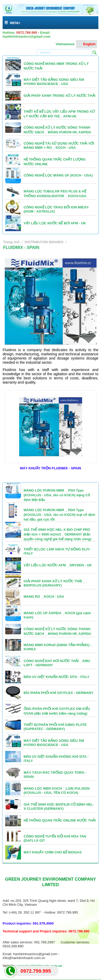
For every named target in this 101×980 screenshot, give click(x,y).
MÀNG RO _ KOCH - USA (44, 597)
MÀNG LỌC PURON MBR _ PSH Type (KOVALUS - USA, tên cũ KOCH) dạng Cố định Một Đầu (57, 495)
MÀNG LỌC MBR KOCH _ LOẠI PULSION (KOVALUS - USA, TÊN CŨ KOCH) (57, 791)
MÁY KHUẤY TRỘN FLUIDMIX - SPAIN (50, 468)
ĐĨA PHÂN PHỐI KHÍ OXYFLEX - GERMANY (59, 693)
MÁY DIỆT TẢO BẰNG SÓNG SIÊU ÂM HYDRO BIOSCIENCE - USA (54, 82)
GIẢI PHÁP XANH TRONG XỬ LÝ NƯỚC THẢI (59, 96)
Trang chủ (11, 242)
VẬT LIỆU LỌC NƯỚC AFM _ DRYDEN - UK (58, 565)
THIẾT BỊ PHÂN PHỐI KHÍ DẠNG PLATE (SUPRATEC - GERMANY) (55, 727)
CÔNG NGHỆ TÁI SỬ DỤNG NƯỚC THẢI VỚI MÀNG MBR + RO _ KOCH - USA (59, 146)
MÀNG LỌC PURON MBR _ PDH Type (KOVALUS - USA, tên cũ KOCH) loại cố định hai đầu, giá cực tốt (59, 515)
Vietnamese (62, 44)
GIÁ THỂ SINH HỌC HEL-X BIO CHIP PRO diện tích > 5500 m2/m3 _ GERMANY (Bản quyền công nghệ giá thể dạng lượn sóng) (57, 534)
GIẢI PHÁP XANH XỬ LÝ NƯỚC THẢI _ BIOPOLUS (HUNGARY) (54, 583)
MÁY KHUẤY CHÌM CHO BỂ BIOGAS (53, 852)
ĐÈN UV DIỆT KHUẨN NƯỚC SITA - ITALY (57, 677)
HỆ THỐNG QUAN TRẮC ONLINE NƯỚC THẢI (60, 820)
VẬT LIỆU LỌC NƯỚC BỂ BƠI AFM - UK (55, 223)
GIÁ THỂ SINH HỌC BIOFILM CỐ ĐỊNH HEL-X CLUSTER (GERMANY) (59, 807)
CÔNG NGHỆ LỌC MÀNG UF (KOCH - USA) (58, 175)
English (87, 44)
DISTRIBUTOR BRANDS (44, 242)
